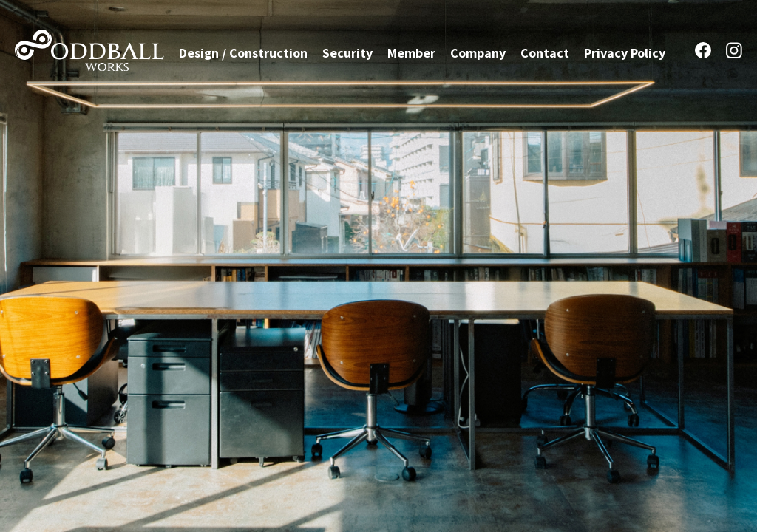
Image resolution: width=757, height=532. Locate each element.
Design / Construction (243, 52)
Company (478, 52)
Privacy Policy (625, 52)
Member (411, 52)
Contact (545, 52)
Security (347, 52)
